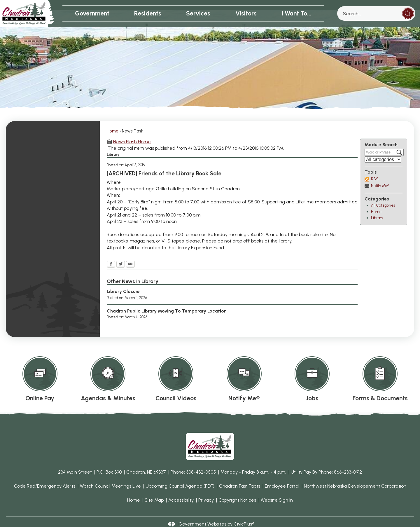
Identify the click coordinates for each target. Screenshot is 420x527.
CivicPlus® (244, 514)
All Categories (383, 195)
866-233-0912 (348, 462)
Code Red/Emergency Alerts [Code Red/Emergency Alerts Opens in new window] (45, 476)
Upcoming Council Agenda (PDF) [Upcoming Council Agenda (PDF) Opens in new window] (180, 476)
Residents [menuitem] (148, 13)
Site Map (154, 490)
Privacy (206, 490)
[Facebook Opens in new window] (111, 255)
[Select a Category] (383, 150)
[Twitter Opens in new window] (121, 255)
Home (113, 121)
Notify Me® (380, 176)
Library (377, 208)
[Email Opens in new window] (130, 255)
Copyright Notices (237, 490)
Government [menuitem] (92, 13)
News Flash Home (132, 132)
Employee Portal (282, 476)
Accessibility (181, 490)
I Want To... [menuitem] (296, 13)
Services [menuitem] (198, 13)
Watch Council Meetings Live (110, 476)
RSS (375, 169)
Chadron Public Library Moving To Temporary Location (167, 301)
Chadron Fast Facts (240, 476)
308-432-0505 (201, 462)
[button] (408, 13)
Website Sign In (277, 490)
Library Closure (123, 281)
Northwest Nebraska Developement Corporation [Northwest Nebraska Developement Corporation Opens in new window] (355, 476)
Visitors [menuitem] (246, 13)
